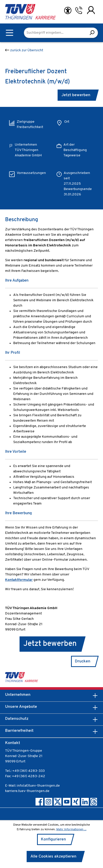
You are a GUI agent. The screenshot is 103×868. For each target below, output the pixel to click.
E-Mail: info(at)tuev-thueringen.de (32, 786)
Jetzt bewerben (76, 95)
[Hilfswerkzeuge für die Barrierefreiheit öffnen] (68, 11)
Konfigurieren (53, 839)
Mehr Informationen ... (71, 829)
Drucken (83, 661)
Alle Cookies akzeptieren (53, 857)
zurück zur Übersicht (24, 50)
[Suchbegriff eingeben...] (55, 33)
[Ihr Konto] (91, 10)
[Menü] (10, 33)
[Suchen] (92, 33)
